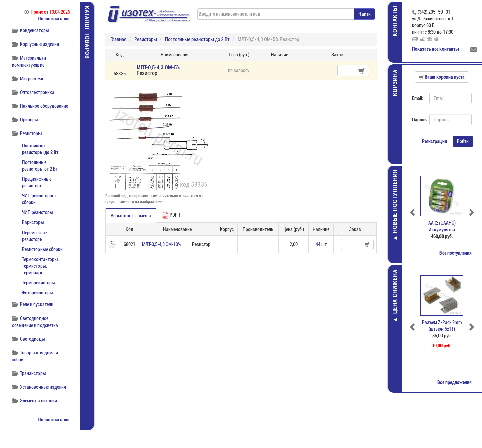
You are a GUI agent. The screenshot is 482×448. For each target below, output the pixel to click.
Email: (418, 98)
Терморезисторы (38, 283)
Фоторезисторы (37, 293)
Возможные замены (131, 216)
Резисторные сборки (42, 249)
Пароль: (418, 120)
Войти (463, 141)
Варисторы (33, 222)
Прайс (47, 12)
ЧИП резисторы (37, 212)
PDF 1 (171, 215)
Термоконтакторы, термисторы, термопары (40, 266)
